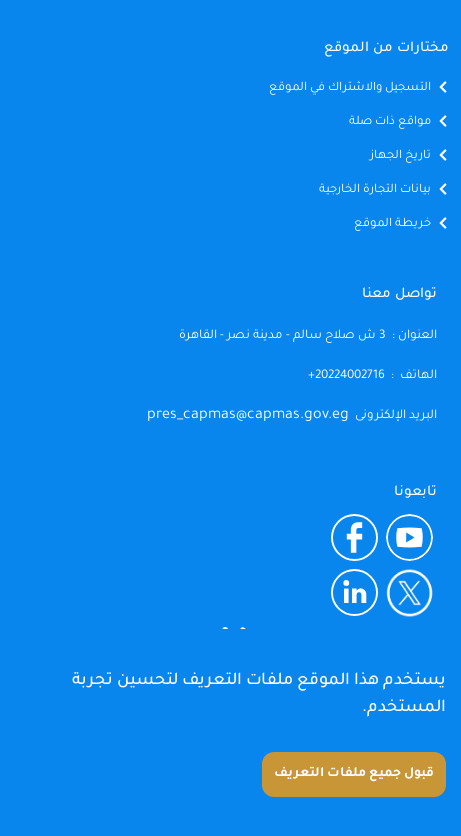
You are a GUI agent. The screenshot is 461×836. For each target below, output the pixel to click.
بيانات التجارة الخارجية (375, 190)
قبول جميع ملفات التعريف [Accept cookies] (354, 774)
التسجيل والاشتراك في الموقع (350, 88)
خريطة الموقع (392, 224)
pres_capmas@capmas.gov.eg (248, 416)
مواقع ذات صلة (390, 122)
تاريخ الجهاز (400, 156)
